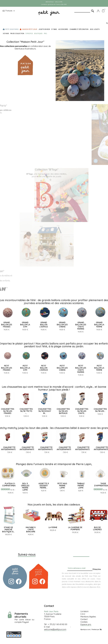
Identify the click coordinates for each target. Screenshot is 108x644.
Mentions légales (88, 617)
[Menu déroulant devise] (9, 11)
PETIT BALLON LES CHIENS (62, 368)
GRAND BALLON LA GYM (25, 325)
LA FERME (53, 527)
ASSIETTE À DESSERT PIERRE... (44, 486)
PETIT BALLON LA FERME (99, 368)
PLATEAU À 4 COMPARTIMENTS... (11, 485)
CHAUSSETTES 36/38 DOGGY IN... (45, 411)
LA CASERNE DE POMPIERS (75, 528)
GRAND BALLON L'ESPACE (44, 325)
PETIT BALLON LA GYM (25, 368)
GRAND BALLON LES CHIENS (62, 325)
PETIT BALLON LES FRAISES (7, 368)
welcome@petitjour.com (55, 629)
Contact (84, 619)
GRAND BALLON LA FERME (99, 325)
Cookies (84, 622)
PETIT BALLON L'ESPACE (44, 368)
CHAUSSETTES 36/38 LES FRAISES (8, 411)
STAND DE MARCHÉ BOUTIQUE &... (8, 529)
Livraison (84, 611)
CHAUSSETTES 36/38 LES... (100, 410)
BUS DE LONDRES (97, 528)
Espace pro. (86, 624)
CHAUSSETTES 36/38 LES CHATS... (82, 411)
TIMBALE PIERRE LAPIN (81, 486)
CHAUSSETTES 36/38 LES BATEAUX (63, 411)
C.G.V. (83, 614)
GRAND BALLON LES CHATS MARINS (81, 326)
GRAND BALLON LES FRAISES (7, 325)
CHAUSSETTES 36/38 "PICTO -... (26, 411)
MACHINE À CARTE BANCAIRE (31, 529)
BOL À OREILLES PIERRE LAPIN (25, 487)
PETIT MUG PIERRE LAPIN (62, 486)
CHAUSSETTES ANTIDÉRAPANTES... (10, 448)
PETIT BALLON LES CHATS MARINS (81, 369)
